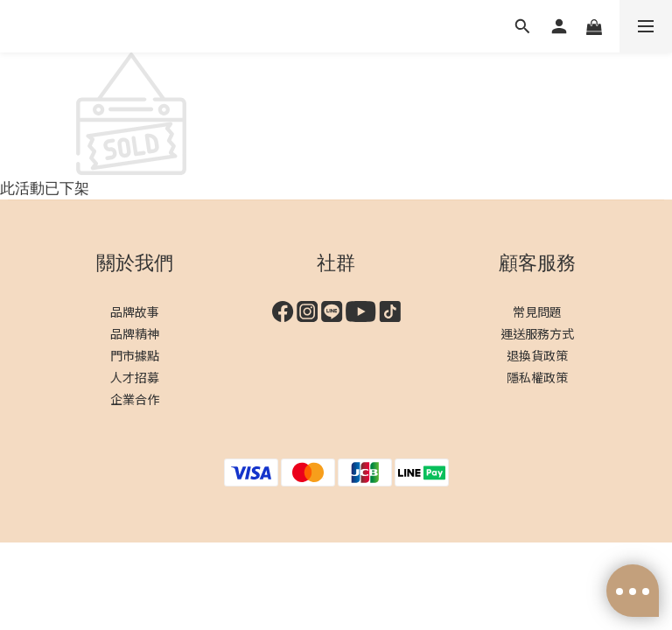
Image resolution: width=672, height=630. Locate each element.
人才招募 (135, 377)
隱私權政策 (537, 377)
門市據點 (135, 355)
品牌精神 (135, 333)
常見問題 (537, 311)
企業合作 (135, 399)
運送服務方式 (537, 333)
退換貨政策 (537, 355)
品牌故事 (135, 311)
